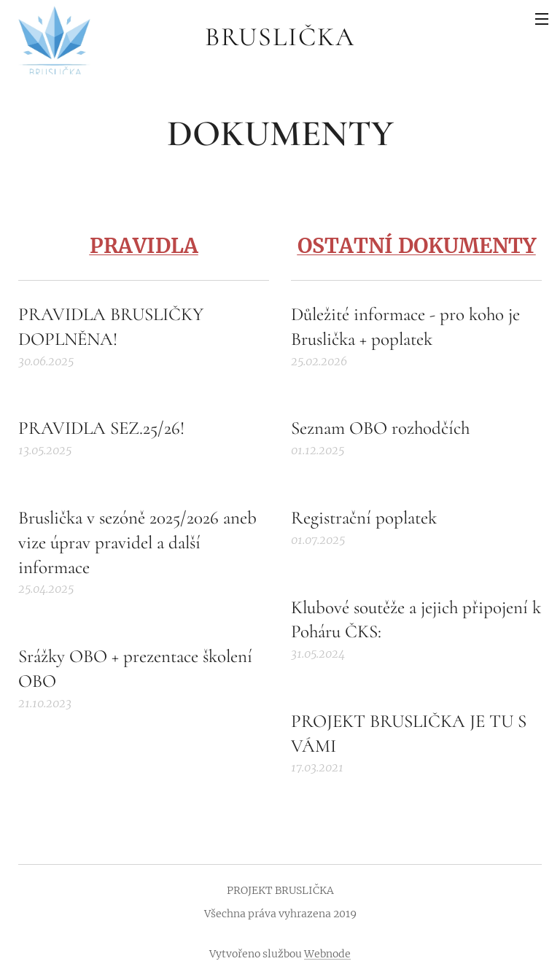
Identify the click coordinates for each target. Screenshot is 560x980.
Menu (542, 19)
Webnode (327, 954)
